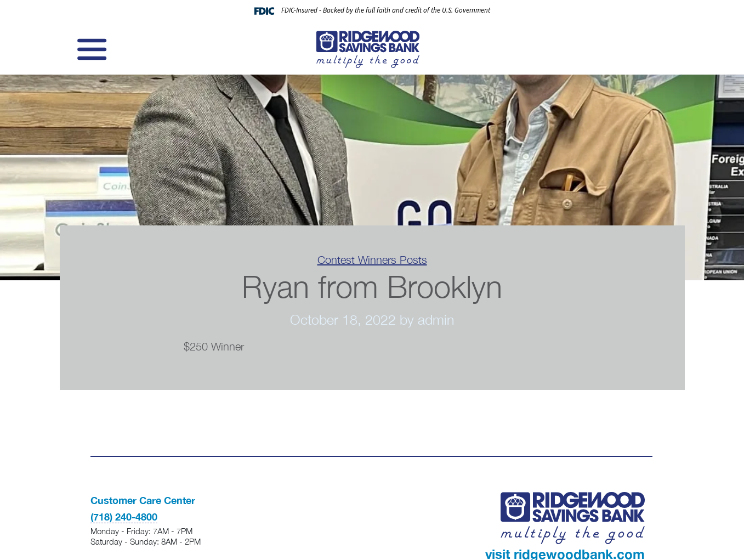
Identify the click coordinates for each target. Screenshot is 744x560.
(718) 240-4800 (124, 517)
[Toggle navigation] (90, 49)
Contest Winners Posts (372, 260)
